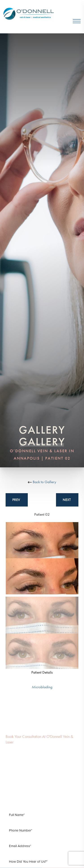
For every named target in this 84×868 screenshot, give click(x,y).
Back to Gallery (42, 482)
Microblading (42, 687)
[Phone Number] (42, 830)
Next (67, 500)
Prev (17, 500)
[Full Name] (42, 815)
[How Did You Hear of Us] (42, 862)
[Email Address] (42, 846)
